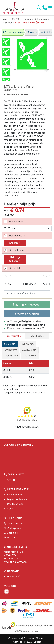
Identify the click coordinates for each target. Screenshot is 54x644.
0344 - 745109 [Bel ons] (13, 524)
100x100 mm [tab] (27, 344)
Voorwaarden (15, 638)
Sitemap (40, 638)
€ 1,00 (47, 276)
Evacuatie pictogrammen (36, 19)
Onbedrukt (15, 243)
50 (10, 284)
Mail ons (10, 537)
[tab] (27, 222)
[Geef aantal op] (27, 293)
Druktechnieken (15, 504)
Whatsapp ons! (13, 528)
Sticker (8, 23)
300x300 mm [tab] (30, 356)
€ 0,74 (47, 284)
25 (10, 276)
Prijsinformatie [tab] (13, 336)
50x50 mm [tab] (10, 344)
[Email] (6, 592)
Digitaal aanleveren (17, 499)
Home (5, 19)
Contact (11, 509)
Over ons (12, 480)
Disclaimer (29, 638)
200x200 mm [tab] (29, 350)
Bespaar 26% (30, 284)
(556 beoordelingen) (27, 420)
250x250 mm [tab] (11, 356)
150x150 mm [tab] (11, 350)
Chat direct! (12, 533)
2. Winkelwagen (35, 32)
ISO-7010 (16, 19)
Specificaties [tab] (37, 336)
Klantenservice (15, 495)
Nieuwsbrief (13, 577)
